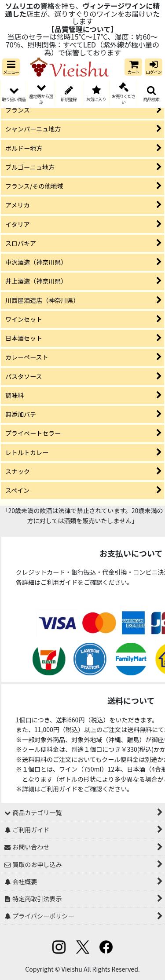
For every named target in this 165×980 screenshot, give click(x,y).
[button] (11, 67)
